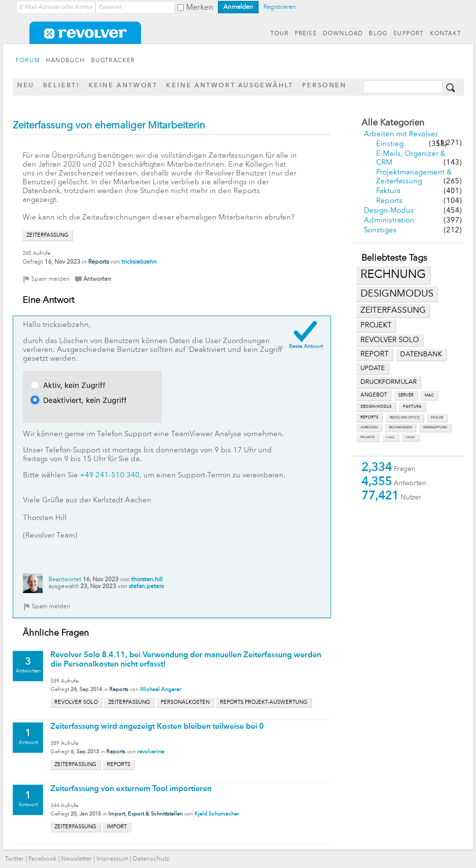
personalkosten (185, 703)
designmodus (397, 294)
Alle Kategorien (393, 123)
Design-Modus (389, 211)
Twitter (14, 859)
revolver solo (390, 340)
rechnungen (400, 428)
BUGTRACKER (113, 61)
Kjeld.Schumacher (217, 814)
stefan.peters (146, 587)
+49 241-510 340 (110, 476)
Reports (389, 201)
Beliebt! (61, 86)
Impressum (112, 859)
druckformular (389, 382)
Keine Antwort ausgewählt (229, 86)
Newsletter (77, 859)
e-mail (391, 437)
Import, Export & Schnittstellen (145, 814)
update (373, 368)
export (411, 437)
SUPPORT (408, 34)
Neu (26, 86)
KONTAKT (446, 34)
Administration (389, 221)
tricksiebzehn (139, 262)
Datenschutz (151, 859)
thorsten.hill (147, 580)
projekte (368, 437)
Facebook (43, 859)
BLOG (378, 34)
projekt (376, 326)
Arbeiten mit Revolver (401, 135)
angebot (374, 395)
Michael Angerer (161, 690)
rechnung (393, 275)
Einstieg (390, 144)
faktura (412, 407)
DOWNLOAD (343, 34)
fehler (437, 418)
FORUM (28, 61)
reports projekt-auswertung (264, 703)
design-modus (376, 407)
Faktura (388, 191)
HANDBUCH (66, 61)
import (117, 827)
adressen (369, 428)
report (375, 354)
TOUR (280, 34)
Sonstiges (380, 231)
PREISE (306, 34)
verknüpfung (435, 428)
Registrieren (280, 7)
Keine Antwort (123, 86)
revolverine (151, 752)
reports (369, 418)
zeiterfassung (393, 310)
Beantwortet (65, 580)
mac (429, 396)
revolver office (405, 418)
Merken (200, 8)
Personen (324, 86)
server (406, 395)
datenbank (421, 355)
